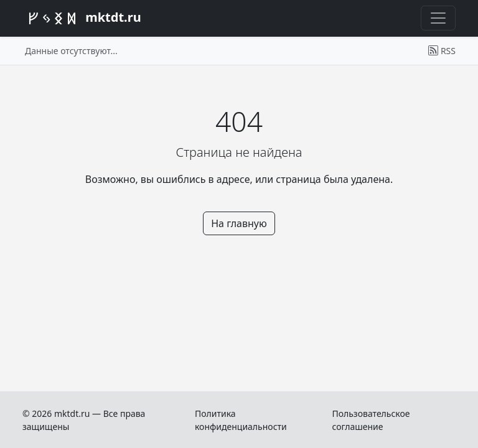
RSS (442, 51)
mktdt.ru (82, 19)
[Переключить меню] (438, 18)
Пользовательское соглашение (371, 420)
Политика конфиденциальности (241, 420)
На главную (239, 223)
